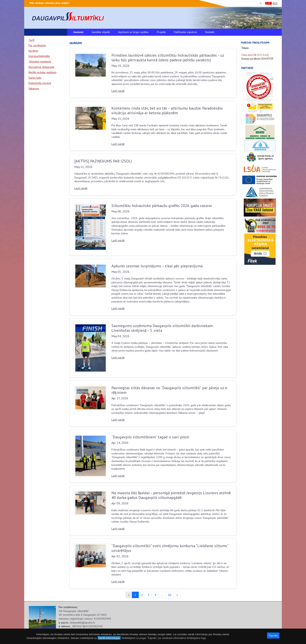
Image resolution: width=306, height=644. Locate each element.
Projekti (161, 32)
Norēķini (33, 51)
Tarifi (32, 40)
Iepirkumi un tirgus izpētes (133, 32)
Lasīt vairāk (118, 91)
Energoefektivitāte (39, 56)
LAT (268, 3)
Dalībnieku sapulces (185, 32)
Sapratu (273, 635)
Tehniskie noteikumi (40, 62)
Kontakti (210, 32)
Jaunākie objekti (101, 32)
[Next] (177, 595)
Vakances (34, 88)
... (162, 595)
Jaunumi (78, 32)
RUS (275, 3)
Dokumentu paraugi (40, 83)
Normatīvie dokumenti (41, 67)
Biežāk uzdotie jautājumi (42, 72)
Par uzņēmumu (37, 45)
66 (170, 595)
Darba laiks (35, 78)
